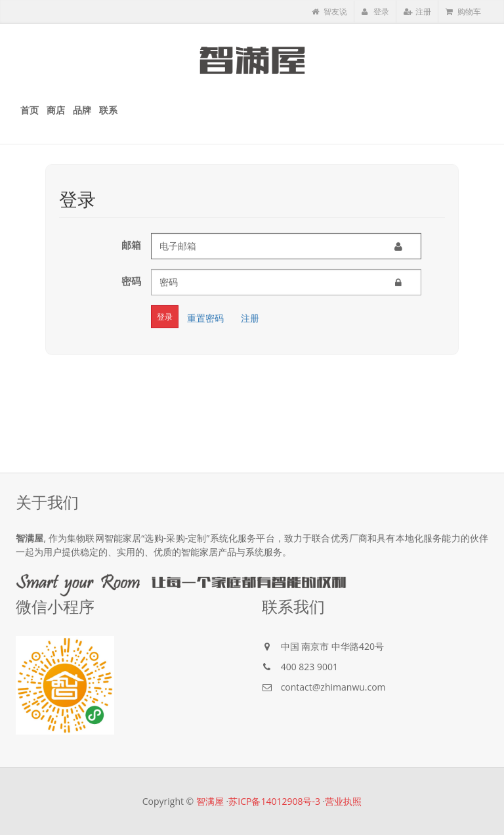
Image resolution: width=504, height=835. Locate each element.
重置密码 (205, 317)
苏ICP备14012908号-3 (274, 801)
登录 (375, 11)
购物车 (463, 11)
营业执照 (343, 801)
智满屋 (210, 801)
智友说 (329, 11)
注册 (417, 11)
